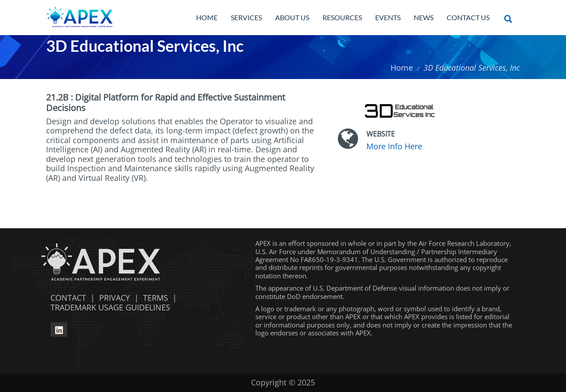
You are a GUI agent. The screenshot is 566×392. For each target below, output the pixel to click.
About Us (292, 17)
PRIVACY (115, 298)
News (424, 17)
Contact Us (468, 17)
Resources (342, 17)
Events (388, 17)
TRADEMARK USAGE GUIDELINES (108, 307)
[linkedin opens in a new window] (59, 328)
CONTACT (66, 298)
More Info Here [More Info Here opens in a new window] (394, 146)
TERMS (156, 298)
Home (207, 17)
